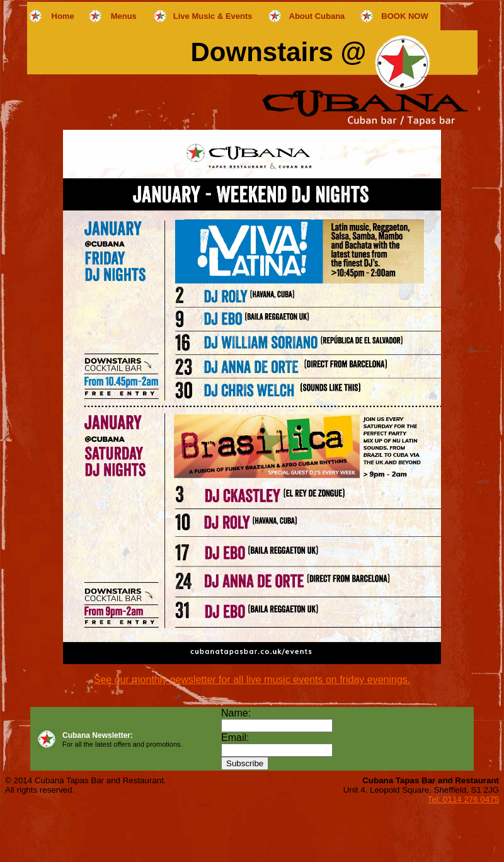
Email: (235, 738)
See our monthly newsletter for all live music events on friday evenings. (252, 680)
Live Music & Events (213, 16)
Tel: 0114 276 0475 (463, 799)
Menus (124, 16)
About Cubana (317, 16)
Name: (236, 713)
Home (63, 16)
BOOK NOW (404, 16)
